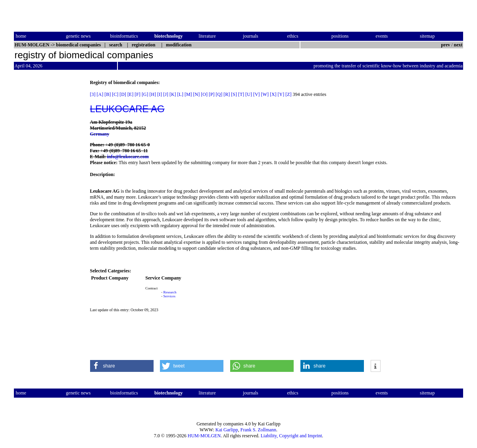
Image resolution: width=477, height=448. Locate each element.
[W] (265, 94)
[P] (212, 94)
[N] (197, 94)
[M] (188, 94)
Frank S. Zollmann (258, 430)
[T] (241, 94)
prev (445, 45)
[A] (100, 94)
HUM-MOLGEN (204, 436)
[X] (273, 94)
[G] (145, 94)
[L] (180, 94)
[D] (123, 94)
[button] (122, 366)
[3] (93, 94)
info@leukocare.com (128, 157)
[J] (166, 94)
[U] (249, 94)
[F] (138, 94)
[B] (108, 94)
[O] (204, 94)
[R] (227, 94)
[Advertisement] (47, 199)
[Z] (288, 94)
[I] (160, 94)
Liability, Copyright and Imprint (291, 436)
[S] (234, 94)
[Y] (281, 94)
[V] (257, 94)
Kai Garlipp (227, 430)
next (458, 45)
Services (170, 296)
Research (170, 292)
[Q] (219, 94)
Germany (100, 134)
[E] (130, 94)
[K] (173, 94)
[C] (115, 94)
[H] (153, 94)
